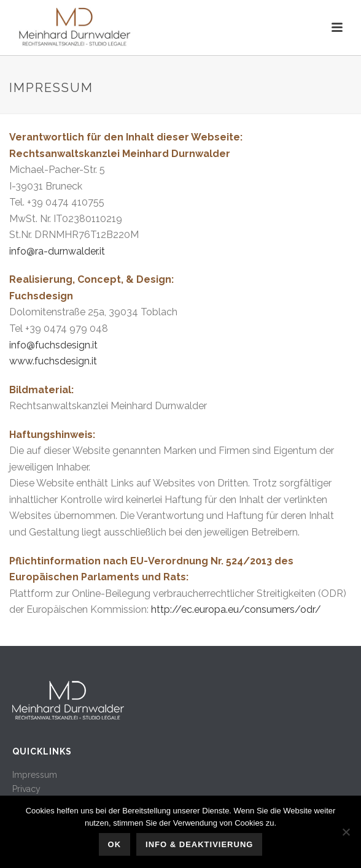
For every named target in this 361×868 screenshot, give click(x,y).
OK (115, 844)
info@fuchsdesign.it (53, 345)
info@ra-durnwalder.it (57, 251)
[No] (346, 832)
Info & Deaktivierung (199, 844)
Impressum (35, 775)
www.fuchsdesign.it (53, 361)
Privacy (26, 789)
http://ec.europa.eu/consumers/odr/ (236, 609)
